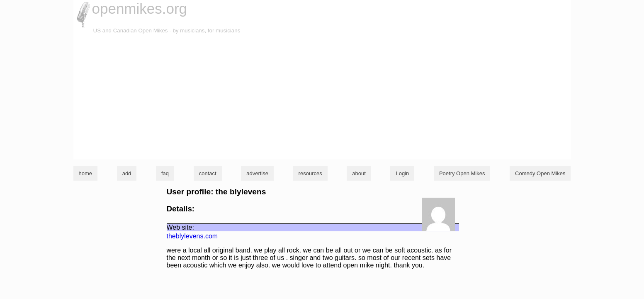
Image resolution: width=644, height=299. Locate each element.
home (86, 173)
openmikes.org (140, 9)
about (359, 173)
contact (208, 173)
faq (165, 173)
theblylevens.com (192, 236)
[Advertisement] (322, 97)
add (127, 173)
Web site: (180, 227)
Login (402, 173)
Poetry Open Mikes (462, 173)
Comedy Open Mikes (540, 173)
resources (310, 173)
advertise (257, 173)
